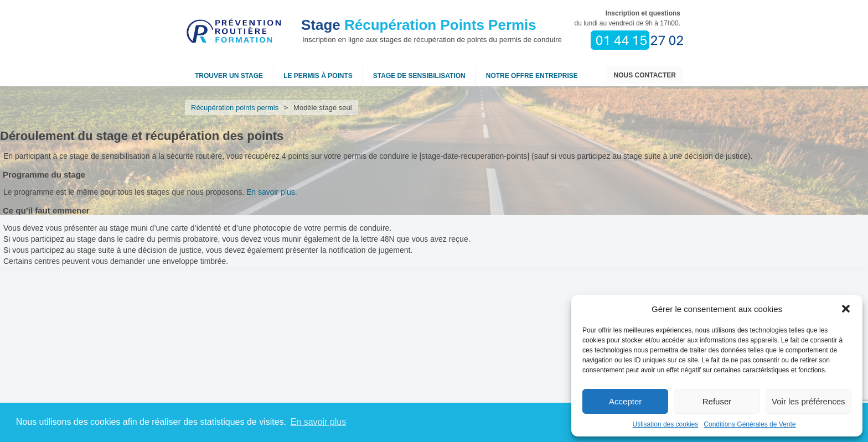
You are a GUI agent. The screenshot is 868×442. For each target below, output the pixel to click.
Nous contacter (645, 75)
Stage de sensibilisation (419, 76)
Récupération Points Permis (419, 25)
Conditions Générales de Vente (750, 424)
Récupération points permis (235, 108)
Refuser (717, 401)
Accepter (625, 401)
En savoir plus (271, 192)
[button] (846, 309)
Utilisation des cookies (666, 424)
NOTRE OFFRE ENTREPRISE (532, 76)
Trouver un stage (229, 76)
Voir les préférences (808, 401)
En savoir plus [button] (319, 422)
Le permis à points (318, 76)
